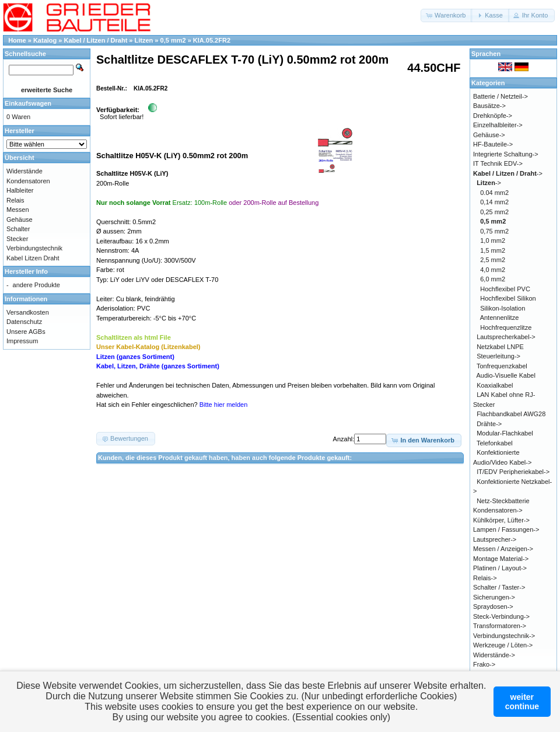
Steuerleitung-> (498, 356)
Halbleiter (20, 190)
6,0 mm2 (493, 279)
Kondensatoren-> (498, 510)
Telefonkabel (495, 443)
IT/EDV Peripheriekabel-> (513, 472)
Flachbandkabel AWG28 (511, 414)
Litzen (144, 40)
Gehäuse (20, 219)
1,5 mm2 (493, 250)
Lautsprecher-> (495, 539)
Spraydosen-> (493, 606)
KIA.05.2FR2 (212, 40)
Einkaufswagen (28, 103)
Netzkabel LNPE (500, 347)
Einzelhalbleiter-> (498, 125)
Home (17, 40)
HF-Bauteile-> (493, 144)
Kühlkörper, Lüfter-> (501, 520)
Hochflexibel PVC (505, 289)
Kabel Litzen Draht (33, 258)
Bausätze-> (489, 106)
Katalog (45, 40)
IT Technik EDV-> (498, 163)
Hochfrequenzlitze (506, 327)
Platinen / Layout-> (500, 568)
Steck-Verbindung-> (501, 616)
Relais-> (485, 578)
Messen (18, 210)
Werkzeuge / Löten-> (503, 645)
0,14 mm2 (494, 202)
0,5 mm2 (173, 40)
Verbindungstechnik (34, 248)
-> (508, 173)
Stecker (17, 239)
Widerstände (24, 171)
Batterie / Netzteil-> (501, 96)
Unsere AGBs (26, 332)
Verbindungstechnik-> (504, 636)
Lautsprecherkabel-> (506, 337)
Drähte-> (489, 424)
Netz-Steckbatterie (503, 501)
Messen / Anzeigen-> (503, 549)
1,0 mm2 (493, 240)
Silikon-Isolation (503, 308)
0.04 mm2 (494, 193)
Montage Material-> (501, 559)
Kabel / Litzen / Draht (96, 40)
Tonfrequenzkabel (502, 366)
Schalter (18, 229)
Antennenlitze (500, 318)
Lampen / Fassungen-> (506, 529)
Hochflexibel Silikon (508, 298)
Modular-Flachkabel (505, 433)
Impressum (22, 341)
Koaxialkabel (495, 385)
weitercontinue (522, 702)
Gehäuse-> (489, 135)
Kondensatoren (28, 181)
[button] (447, 15)
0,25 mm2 (494, 212)
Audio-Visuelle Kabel (506, 375)
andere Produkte (36, 285)
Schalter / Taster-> (499, 587)
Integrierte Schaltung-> (506, 154)
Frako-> (484, 664)
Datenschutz (24, 322)
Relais (15, 200)
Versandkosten (28, 312)
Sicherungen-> (494, 597)
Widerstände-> (494, 655)
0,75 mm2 (494, 231)
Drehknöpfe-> (493, 116)
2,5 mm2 (493, 260)
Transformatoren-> (500, 626)
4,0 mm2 (493, 270)
